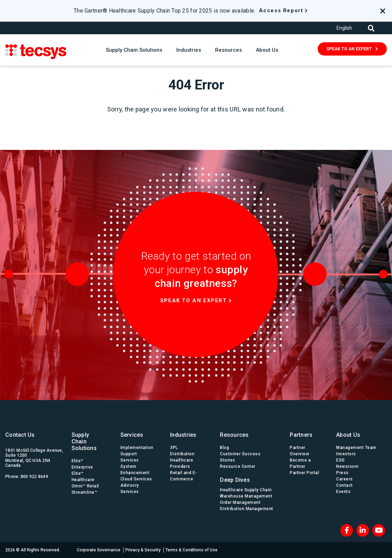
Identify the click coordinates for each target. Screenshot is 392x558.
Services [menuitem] (132, 435)
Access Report (281, 10)
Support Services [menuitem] (130, 457)
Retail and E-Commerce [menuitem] (184, 476)
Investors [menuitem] (346, 454)
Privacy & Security (143, 550)
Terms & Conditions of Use (191, 550)
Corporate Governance (99, 550)
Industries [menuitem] (183, 435)
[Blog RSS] (379, 530)
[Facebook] (347, 530)
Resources (228, 50)
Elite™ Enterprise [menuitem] (82, 464)
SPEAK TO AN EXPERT (349, 49)
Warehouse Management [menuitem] (246, 496)
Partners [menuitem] (301, 435)
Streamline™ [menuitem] (85, 492)
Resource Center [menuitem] (238, 466)
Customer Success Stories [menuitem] (240, 457)
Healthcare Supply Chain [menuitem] (246, 490)
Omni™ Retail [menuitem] (85, 486)
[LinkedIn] (363, 530)
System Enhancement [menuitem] (135, 470)
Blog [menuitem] (224, 448)
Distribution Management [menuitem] (247, 509)
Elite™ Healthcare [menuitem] (83, 477)
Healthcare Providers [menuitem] (182, 463)
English (344, 28)
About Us (267, 50)
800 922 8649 (34, 477)
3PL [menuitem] (174, 448)
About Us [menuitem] (348, 435)
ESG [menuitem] (341, 460)
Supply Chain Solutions (134, 50)
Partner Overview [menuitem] (299, 451)
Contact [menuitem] (345, 485)
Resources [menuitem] (234, 435)
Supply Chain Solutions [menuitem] (84, 441)
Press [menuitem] (342, 473)
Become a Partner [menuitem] (300, 463)
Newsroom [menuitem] (347, 466)
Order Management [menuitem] (240, 502)
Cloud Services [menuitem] (136, 479)
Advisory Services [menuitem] (130, 488)
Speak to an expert (194, 300)
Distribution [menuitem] (182, 454)
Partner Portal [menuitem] (304, 473)
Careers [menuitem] (345, 479)
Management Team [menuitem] (356, 448)
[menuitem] (248, 478)
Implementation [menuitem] (137, 448)
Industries (189, 50)
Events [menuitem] (343, 492)
